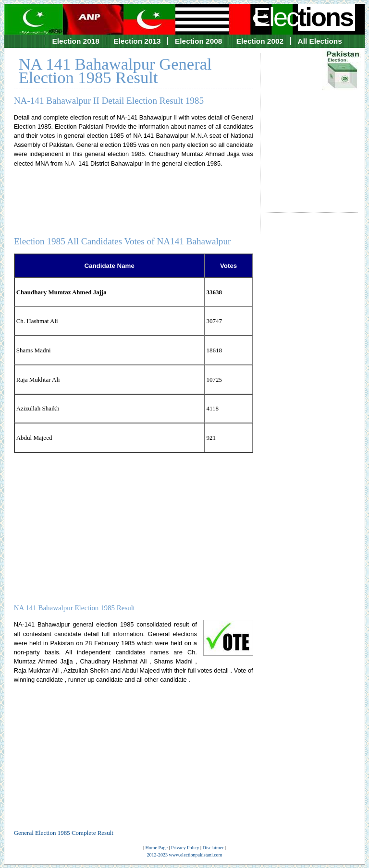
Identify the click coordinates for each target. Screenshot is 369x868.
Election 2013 (137, 41)
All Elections (320, 41)
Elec (304, 17)
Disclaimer (213, 848)
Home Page (157, 848)
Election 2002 (260, 41)
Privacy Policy (185, 848)
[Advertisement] (311, 124)
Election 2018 (76, 41)
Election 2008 (198, 41)
